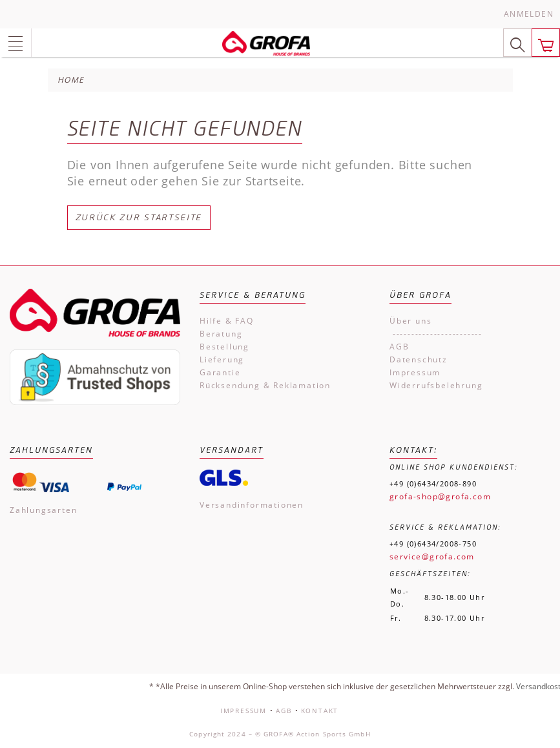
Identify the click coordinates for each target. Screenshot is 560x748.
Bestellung (224, 347)
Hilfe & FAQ (227, 321)
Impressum (415, 372)
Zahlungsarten (43, 510)
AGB (399, 347)
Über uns (410, 321)
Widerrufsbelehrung (436, 385)
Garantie (220, 372)
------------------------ (436, 334)
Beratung (221, 334)
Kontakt (320, 711)
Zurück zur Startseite (139, 217)
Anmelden (529, 14)
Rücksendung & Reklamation (265, 385)
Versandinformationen (252, 505)
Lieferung (222, 359)
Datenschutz (419, 359)
